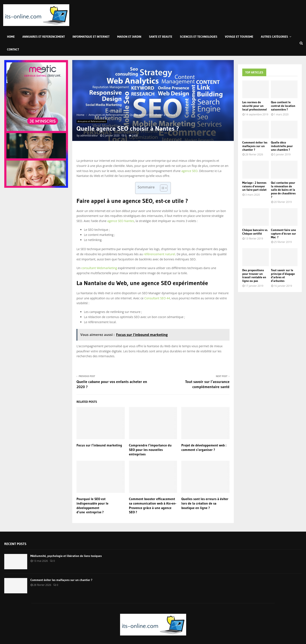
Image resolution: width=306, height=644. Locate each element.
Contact (13, 49)
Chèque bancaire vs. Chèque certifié (255, 232)
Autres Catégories (275, 37)
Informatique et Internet (91, 37)
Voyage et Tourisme (239, 37)
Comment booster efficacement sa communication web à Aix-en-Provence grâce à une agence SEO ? (153, 505)
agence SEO (189, 171)
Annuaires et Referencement (44, 37)
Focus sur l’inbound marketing (99, 445)
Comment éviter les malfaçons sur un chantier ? (255, 146)
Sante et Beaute (161, 37)
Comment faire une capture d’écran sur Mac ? (283, 234)
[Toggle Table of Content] (162, 188)
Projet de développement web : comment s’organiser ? (204, 447)
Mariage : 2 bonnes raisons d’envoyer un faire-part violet (254, 186)
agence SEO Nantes (121, 221)
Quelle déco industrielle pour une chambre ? (282, 146)
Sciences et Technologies (199, 37)
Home (11, 37)
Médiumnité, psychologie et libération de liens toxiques (66, 556)
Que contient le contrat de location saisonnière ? (283, 106)
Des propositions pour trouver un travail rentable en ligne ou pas (254, 275)
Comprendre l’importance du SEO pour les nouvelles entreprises (150, 450)
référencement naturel (159, 254)
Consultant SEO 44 (157, 298)
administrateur (89, 136)
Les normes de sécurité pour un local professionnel (255, 106)
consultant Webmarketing (99, 268)
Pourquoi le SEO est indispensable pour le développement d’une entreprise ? (92, 505)
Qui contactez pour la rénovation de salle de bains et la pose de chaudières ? (283, 190)
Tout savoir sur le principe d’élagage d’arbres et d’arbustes (283, 275)
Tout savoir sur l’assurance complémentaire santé (207, 384)
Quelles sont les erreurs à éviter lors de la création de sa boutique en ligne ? (205, 503)
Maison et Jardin (129, 37)
